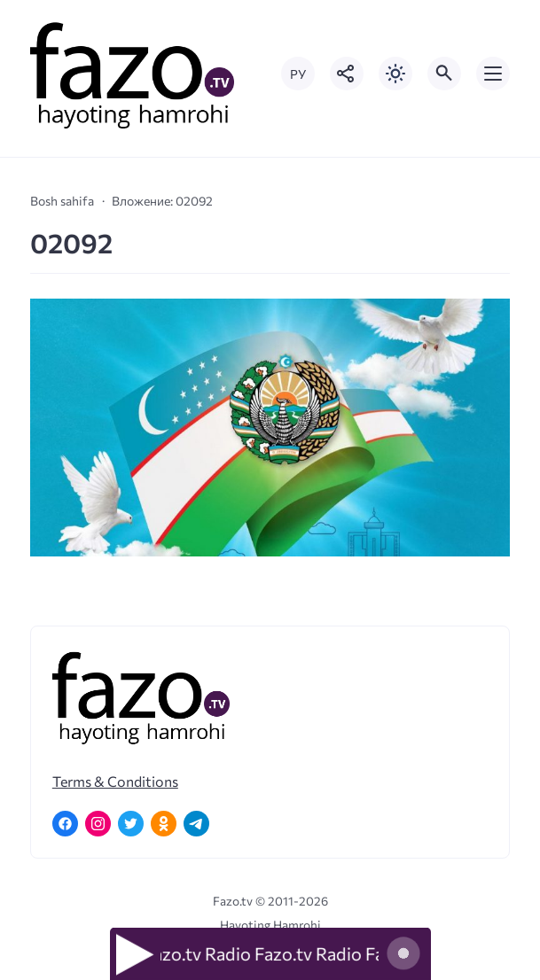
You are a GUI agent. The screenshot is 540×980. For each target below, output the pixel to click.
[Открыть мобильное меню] (493, 74)
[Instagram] (98, 824)
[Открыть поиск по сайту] (444, 74)
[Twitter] (131, 824)
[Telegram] (196, 824)
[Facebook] (65, 824)
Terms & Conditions (115, 781)
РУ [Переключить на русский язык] (298, 74)
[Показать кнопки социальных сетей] (347, 74)
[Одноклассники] (164, 824)
